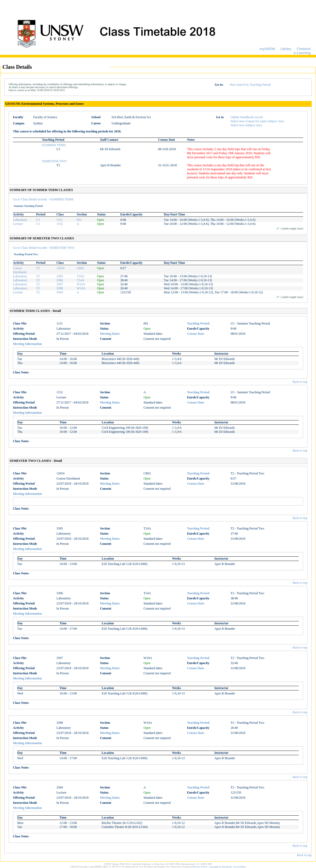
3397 (60, 284)
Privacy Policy (200, 867)
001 (79, 220)
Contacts (304, 49)
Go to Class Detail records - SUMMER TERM (43, 199)
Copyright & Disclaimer (221, 867)
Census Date (196, 334)
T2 (38, 268)
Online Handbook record (246, 117)
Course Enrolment (20, 270)
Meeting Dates (110, 334)
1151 (60, 220)
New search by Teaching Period (250, 85)
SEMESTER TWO (54, 161)
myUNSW (267, 49)
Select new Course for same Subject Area (257, 121)
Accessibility (239, 867)
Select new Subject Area (246, 125)
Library (286, 49)
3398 (60, 288)
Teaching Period (198, 323)
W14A (81, 288)
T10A (80, 276)
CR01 (80, 268)
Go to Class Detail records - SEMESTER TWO (44, 248)
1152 (60, 224)
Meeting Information (27, 344)
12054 (61, 268)
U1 (38, 220)
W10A (81, 284)
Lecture (18, 224)
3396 (60, 280)
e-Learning (302, 53)
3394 (60, 292)
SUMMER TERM (54, 145)
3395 (60, 276)
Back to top (300, 382)
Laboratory (20, 220)
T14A (80, 280)
